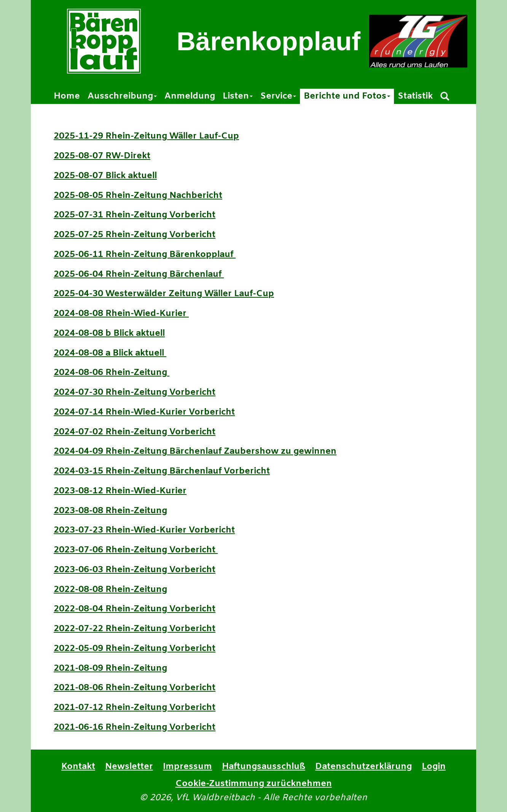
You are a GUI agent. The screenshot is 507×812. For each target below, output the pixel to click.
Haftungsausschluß (264, 767)
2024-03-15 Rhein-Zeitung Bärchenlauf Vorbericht (162, 471)
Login (434, 767)
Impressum (187, 767)
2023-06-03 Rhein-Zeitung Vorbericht (135, 570)
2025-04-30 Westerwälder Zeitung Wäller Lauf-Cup (164, 294)
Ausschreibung (122, 96)
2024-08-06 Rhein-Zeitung (112, 373)
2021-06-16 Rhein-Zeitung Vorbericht (135, 727)
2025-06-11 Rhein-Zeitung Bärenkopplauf (145, 255)
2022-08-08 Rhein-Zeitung (110, 590)
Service (278, 96)
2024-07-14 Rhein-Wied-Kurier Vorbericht (144, 412)
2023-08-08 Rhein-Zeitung (110, 511)
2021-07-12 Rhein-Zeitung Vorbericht (135, 708)
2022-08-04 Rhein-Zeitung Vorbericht (135, 609)
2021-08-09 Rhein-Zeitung (110, 668)
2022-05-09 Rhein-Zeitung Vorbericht (135, 649)
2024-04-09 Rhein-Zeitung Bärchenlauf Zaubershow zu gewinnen (195, 451)
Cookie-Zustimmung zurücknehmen (254, 784)
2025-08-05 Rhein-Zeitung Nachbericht (138, 196)
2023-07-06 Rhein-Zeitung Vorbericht (136, 550)
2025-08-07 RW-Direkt (102, 156)
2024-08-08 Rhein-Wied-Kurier (121, 314)
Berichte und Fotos (347, 96)
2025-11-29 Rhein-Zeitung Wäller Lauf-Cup (146, 136)
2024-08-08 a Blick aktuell (110, 353)
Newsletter (129, 767)
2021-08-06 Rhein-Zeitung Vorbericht (135, 688)
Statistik (415, 96)
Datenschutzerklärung (364, 767)
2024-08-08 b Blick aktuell (109, 333)
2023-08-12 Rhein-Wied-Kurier (120, 491)
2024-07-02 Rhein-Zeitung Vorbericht (135, 432)
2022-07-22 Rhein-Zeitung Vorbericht (135, 629)
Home (67, 96)
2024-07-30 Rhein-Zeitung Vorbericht (135, 392)
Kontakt (78, 767)
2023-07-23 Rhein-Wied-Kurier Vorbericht (144, 530)
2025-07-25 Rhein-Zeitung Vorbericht (135, 235)
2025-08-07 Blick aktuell (105, 176)
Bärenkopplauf (269, 41)
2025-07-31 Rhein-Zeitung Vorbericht (135, 215)
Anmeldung (190, 96)
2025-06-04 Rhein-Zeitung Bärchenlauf (139, 274)
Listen (238, 96)
